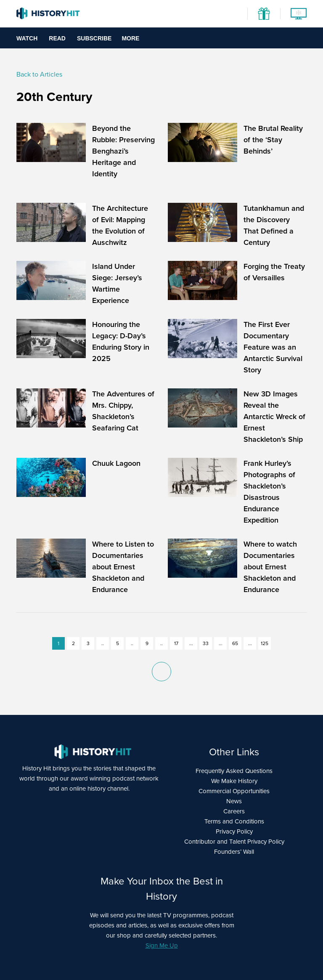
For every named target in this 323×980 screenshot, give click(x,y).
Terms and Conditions (234, 821)
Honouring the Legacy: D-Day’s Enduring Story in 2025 (121, 341)
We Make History (234, 781)
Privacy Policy (234, 831)
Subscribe (94, 38)
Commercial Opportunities (234, 791)
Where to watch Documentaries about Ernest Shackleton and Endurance (270, 567)
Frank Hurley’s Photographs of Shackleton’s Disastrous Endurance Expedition (269, 492)
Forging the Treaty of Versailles (274, 272)
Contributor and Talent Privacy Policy (234, 842)
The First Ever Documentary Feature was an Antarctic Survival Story (273, 347)
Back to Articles (39, 74)
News (234, 801)
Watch (27, 38)
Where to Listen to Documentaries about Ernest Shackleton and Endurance (123, 567)
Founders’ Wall (234, 852)
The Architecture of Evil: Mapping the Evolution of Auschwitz (120, 225)
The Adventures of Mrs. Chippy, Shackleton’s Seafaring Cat (123, 411)
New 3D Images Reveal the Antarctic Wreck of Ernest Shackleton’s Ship (274, 417)
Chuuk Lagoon (116, 463)
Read (57, 38)
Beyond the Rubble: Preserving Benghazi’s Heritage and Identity (123, 151)
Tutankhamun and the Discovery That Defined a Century (274, 225)
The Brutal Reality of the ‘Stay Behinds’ (273, 140)
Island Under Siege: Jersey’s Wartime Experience (117, 283)
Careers (234, 811)
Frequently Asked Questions (234, 771)
